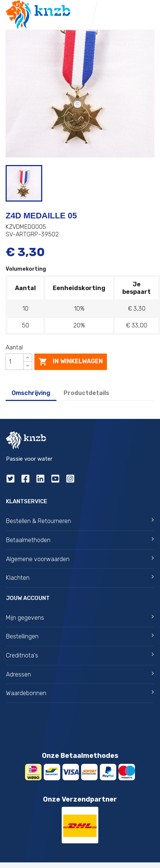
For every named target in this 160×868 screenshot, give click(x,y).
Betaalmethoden (80, 540)
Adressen (80, 674)
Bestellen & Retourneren (80, 521)
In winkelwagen (71, 362)
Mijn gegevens (80, 618)
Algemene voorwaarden (80, 559)
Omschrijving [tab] (31, 393)
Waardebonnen (80, 693)
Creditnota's (80, 655)
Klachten (80, 578)
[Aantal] (15, 362)
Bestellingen (80, 636)
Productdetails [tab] (86, 393)
